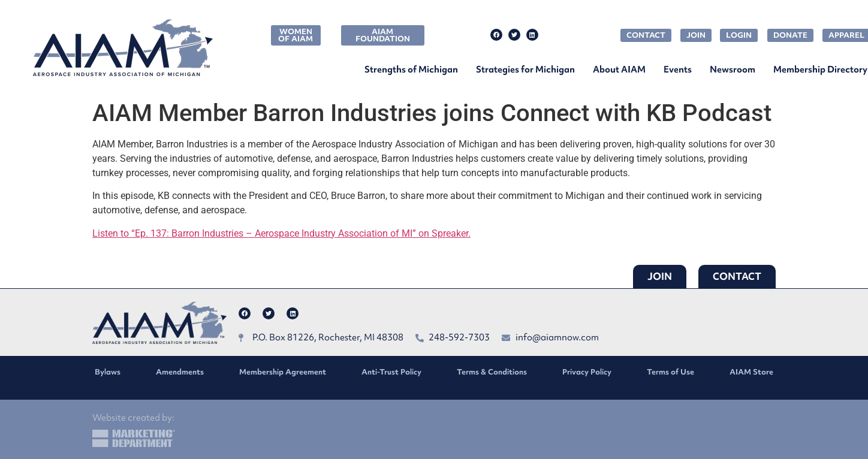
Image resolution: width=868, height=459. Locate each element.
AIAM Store (751, 372)
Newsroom (733, 70)
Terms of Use (670, 372)
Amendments (180, 372)
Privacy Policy (587, 372)
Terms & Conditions (492, 372)
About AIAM (619, 70)
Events (678, 70)
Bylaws (108, 372)
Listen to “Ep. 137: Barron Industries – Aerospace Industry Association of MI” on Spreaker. (281, 233)
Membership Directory (820, 70)
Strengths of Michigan (411, 70)
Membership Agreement (283, 372)
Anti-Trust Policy (391, 372)
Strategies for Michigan (525, 70)
